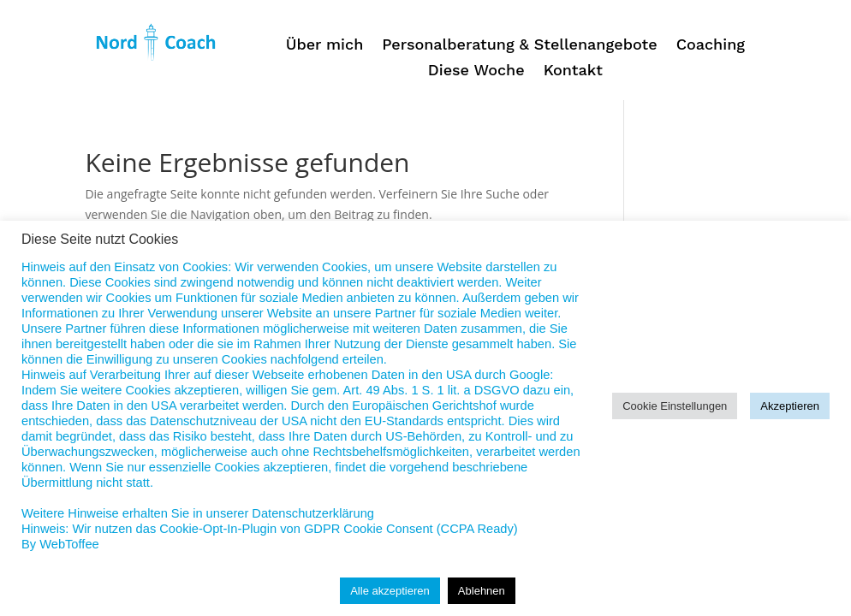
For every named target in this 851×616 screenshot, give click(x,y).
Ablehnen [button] (482, 591)
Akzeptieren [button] (790, 406)
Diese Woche (476, 71)
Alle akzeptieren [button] (390, 591)
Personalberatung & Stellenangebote (519, 46)
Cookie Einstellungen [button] (675, 406)
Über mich (325, 46)
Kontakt (573, 71)
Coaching (711, 46)
